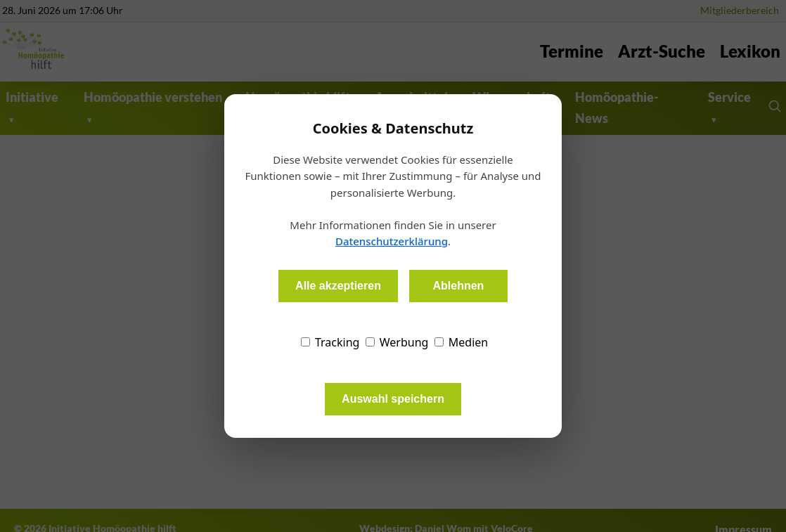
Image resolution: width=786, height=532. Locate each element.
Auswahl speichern (393, 399)
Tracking (330, 342)
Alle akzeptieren (338, 286)
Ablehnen (458, 286)
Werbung (397, 342)
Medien (462, 342)
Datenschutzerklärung (392, 241)
